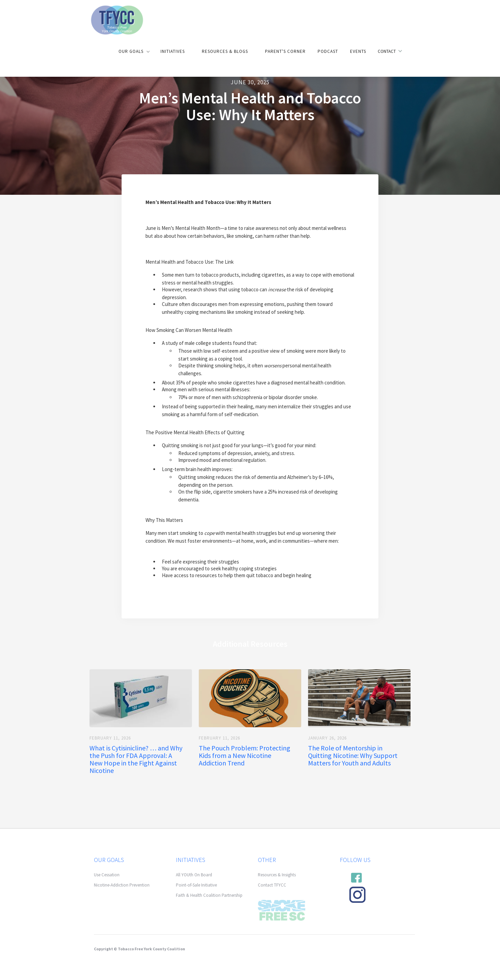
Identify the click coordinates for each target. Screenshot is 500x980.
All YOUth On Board (194, 875)
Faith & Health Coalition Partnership (209, 895)
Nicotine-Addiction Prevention (122, 885)
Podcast (328, 51)
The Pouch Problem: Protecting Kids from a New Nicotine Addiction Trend (245, 756)
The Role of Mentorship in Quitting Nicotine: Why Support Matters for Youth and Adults (353, 756)
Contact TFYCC (272, 885)
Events (358, 51)
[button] (134, 52)
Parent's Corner (285, 51)
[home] (117, 19)
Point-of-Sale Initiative (196, 885)
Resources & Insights (277, 875)
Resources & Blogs (225, 51)
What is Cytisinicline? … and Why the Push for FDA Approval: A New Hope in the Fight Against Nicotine (136, 759)
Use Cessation (107, 875)
